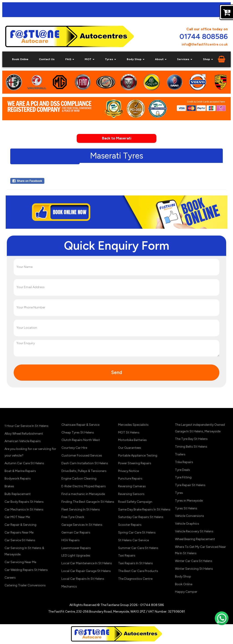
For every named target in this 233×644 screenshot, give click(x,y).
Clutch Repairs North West (81, 440)
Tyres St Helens (186, 508)
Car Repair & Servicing (20, 525)
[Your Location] (116, 328)
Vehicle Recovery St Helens (194, 531)
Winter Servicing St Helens (194, 569)
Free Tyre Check (73, 517)
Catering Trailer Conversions (25, 585)
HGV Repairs (71, 540)
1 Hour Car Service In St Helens (27, 426)
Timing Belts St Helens (191, 447)
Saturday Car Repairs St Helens (141, 517)
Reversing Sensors (131, 494)
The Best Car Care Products (138, 571)
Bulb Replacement (18, 494)
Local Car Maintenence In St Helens (87, 563)
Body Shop (136, 59)
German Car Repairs (76, 532)
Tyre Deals (182, 470)
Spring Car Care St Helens (137, 532)
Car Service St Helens (20, 540)
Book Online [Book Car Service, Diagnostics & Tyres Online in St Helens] (20, 59)
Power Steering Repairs (135, 463)
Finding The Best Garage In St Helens (88, 502)
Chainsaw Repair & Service (80, 425)
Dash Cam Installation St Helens (85, 463)
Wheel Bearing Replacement (195, 539)
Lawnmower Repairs (76, 548)
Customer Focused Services (82, 455)
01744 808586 (204, 37)
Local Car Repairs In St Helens (83, 579)
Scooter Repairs (130, 525)
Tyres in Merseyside (189, 501)
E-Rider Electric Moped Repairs (84, 486)
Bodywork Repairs (18, 479)
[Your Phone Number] (116, 308)
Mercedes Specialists (133, 425)
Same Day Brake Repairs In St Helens (144, 509)
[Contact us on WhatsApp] (222, 623)
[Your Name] (116, 267)
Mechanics (69, 586)
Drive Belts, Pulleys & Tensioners (84, 471)
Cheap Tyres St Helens (78, 432)
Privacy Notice (128, 471)
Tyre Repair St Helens (190, 485)
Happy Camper (186, 592)
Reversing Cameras (132, 486)
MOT (90, 59)
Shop (208, 59)
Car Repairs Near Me (19, 532)
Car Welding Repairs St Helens (26, 570)
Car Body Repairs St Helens (24, 502)
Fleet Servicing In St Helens (81, 509)
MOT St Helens (129, 432)
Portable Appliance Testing (138, 455)
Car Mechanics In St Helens (24, 509)
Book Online (184, 584)
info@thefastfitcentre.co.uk (205, 45)
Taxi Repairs (127, 555)
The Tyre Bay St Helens (191, 439)
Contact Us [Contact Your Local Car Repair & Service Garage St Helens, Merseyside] (47, 59)
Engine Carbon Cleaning (79, 479)
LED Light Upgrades (76, 555)
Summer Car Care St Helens (138, 548)
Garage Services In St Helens (82, 525)
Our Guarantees (130, 448)
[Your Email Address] (116, 287)
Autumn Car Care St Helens (24, 463)
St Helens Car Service (133, 540)
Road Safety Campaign (135, 502)
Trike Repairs (184, 462)
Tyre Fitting (183, 477)
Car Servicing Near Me (20, 562)
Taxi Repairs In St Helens (135, 563)
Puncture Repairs (130, 479)
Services (185, 59)
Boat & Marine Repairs (20, 471)
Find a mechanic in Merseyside (83, 494)
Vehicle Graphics (187, 524)
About (161, 59)
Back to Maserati (117, 138)
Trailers (180, 454)
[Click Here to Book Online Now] (116, 212)
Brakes (9, 486)
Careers (10, 578)
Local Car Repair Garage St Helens (86, 571)
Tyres (110, 59)
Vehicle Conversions (190, 516)
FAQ (70, 59)
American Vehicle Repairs (23, 441)
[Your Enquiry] (116, 348)
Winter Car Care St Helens (194, 561)
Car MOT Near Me (17, 517)
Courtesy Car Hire (74, 448)
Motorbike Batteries (132, 440)
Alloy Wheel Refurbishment (24, 434)
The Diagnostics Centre (135, 579)
